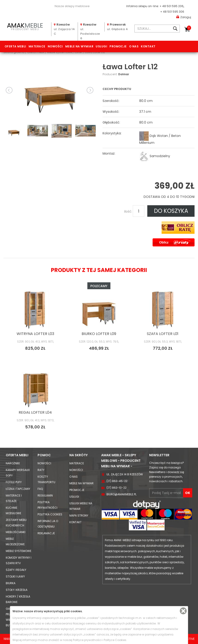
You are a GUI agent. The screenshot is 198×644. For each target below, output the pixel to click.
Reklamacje (46, 533)
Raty (41, 470)
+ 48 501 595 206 (171, 6)
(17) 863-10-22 (117, 488)
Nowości (55, 46)
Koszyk (189, 28)
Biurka (11, 583)
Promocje (118, 46)
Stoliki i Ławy (15, 576)
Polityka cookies (50, 514)
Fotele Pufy (14, 482)
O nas (134, 46)
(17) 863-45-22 (117, 481)
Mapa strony (79, 515)
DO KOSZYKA (171, 211)
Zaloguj (184, 17)
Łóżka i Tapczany (18, 489)
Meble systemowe (19, 551)
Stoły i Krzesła (17, 590)
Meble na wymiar (79, 46)
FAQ (40, 489)
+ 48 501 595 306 (172, 12)
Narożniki (13, 463)
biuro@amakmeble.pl (121, 494)
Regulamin (45, 495)
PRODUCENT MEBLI (25, 26)
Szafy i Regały (16, 570)
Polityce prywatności (87, 640)
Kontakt (148, 46)
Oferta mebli (15, 46)
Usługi (101, 46)
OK (188, 493)
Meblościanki (16, 532)
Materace (37, 46)
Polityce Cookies (115, 640)
